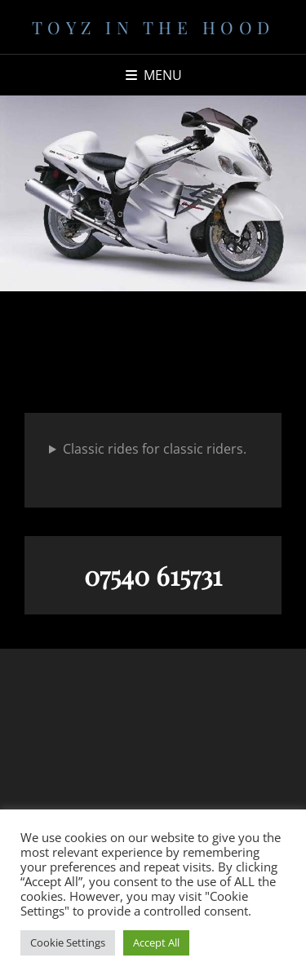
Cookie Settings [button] (68, 942)
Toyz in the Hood (153, 27)
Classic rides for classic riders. (155, 449)
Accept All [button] (156, 942)
